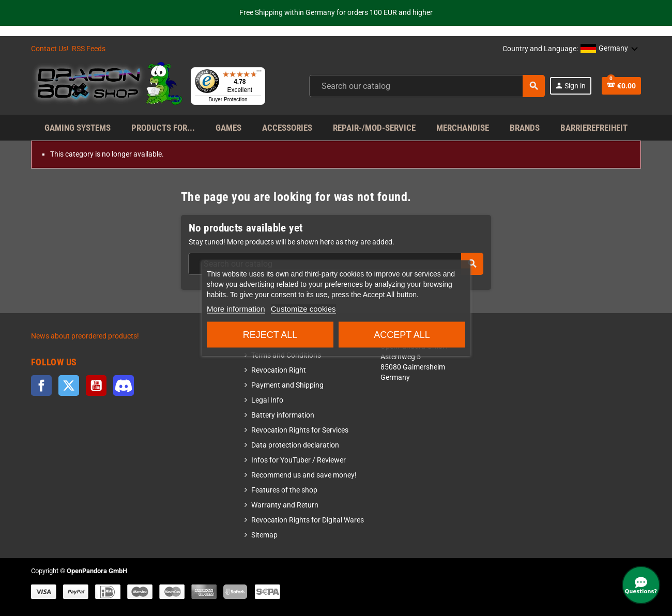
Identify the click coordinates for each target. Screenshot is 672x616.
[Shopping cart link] (621, 86)
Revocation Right (279, 370)
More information (236, 309)
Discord (124, 386)
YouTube (96, 386)
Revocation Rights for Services (300, 430)
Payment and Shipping (287, 385)
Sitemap (264, 535)
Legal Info (267, 400)
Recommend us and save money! (304, 475)
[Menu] (259, 73)
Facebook (41, 386)
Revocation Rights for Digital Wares (308, 520)
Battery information (283, 415)
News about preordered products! (85, 336)
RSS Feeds (89, 49)
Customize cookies (303, 309)
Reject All (270, 335)
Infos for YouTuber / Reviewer (299, 460)
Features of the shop (284, 490)
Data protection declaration (295, 445)
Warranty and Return (285, 505)
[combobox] (427, 86)
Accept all (402, 335)
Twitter (69, 386)
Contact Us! (50, 49)
